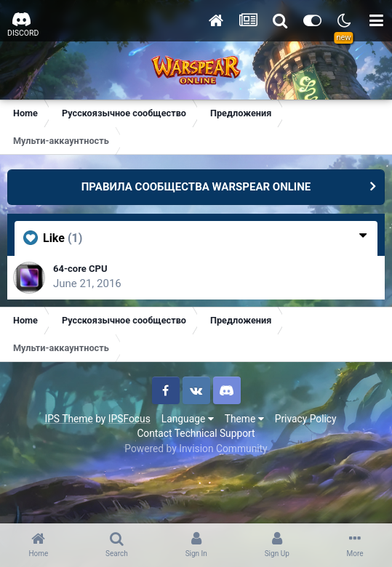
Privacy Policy (306, 419)
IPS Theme (68, 419)
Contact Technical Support (196, 433)
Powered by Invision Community (196, 449)
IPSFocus (129, 419)
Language (188, 419)
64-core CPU (80, 269)
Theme (244, 419)
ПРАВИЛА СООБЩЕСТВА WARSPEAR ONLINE (196, 187)
